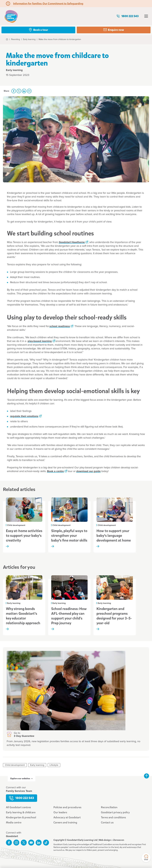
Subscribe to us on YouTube (31, 843)
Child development (15, 765)
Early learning (37, 765)
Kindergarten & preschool (21, 817)
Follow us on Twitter (24, 843)
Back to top (147, 776)
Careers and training (65, 822)
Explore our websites (22, 779)
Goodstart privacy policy (115, 812)
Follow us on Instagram (16, 843)
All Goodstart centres (18, 807)
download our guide (88, 471)
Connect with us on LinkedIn (39, 843)
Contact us (107, 822)
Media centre (14, 822)
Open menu (146, 16)
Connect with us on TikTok (46, 843)
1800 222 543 (128, 16)
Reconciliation (109, 807)
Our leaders (60, 812)
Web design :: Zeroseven (111, 840)
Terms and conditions (113, 817)
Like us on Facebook (9, 843)
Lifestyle (54, 765)
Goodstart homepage (11, 16)
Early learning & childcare (21, 812)
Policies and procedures (67, 807)
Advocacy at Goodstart (67, 817)
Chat (146, 858)
